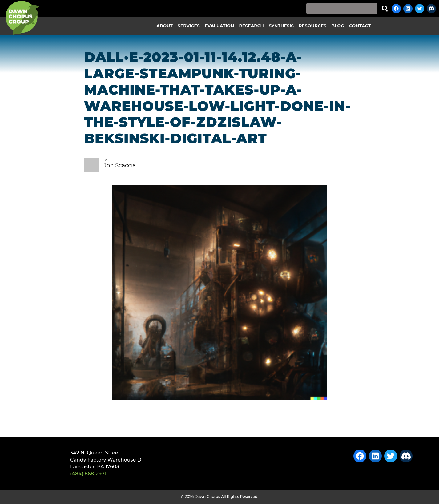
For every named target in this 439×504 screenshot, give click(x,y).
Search (385, 8)
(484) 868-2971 (88, 474)
